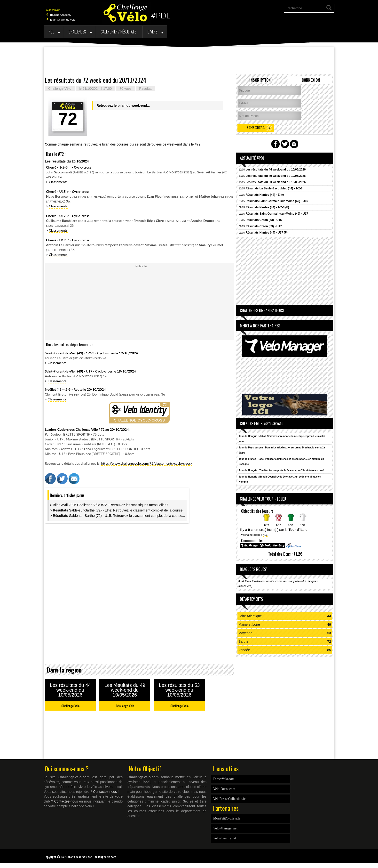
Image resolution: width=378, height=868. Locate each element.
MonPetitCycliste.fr (227, 818)
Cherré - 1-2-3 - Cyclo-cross (69, 167)
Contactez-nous (105, 792)
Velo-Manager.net (225, 828)
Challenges (77, 32)
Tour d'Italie (298, 530)
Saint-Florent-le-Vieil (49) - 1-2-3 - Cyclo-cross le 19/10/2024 (91, 353)
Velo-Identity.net (225, 838)
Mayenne (245, 633)
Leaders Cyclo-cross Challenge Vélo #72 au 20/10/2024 (87, 429)
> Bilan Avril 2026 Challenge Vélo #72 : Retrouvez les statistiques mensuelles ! (109, 505)
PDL (51, 32)
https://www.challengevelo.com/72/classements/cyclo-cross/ (147, 463)
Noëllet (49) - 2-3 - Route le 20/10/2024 (75, 389)
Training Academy (59, 15)
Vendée (244, 650)
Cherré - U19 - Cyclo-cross (68, 240)
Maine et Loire (249, 625)
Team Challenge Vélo (61, 20)
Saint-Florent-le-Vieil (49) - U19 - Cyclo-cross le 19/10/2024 (90, 371)
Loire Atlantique (250, 616)
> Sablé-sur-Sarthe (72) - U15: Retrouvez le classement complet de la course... (118, 516)
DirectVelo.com (224, 779)
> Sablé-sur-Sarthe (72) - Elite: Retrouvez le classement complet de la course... (118, 510)
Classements (58, 182)
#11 (265, 535)
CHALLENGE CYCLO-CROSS (139, 420)
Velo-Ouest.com (224, 789)
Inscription (260, 80)
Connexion (311, 80)
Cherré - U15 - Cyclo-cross (68, 191)
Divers (153, 32)
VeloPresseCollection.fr (229, 799)
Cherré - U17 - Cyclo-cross (68, 216)
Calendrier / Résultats (119, 32)
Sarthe (243, 641)
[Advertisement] (189, 61)
